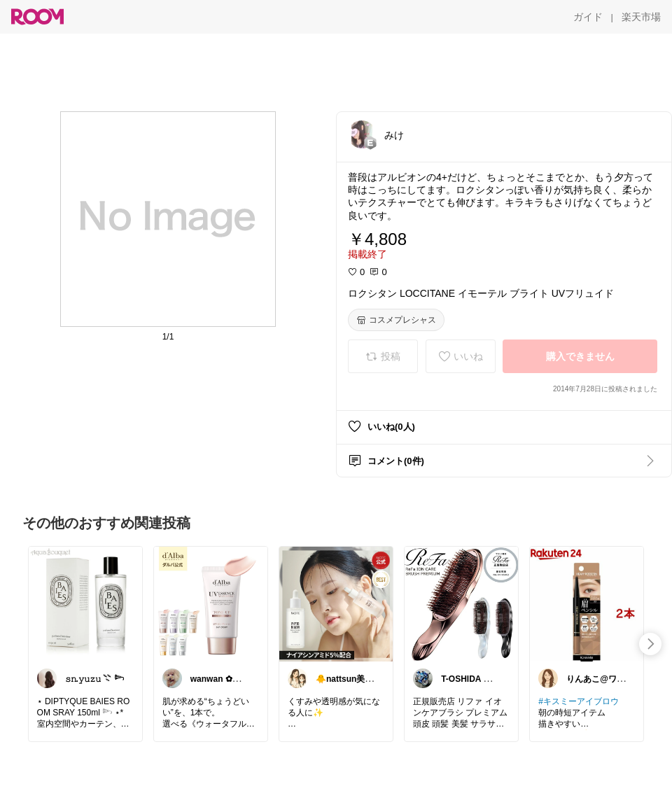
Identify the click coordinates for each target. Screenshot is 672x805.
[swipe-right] (650, 644)
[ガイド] (588, 17)
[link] (85, 603)
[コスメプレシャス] (396, 320)
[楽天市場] (641, 17)
